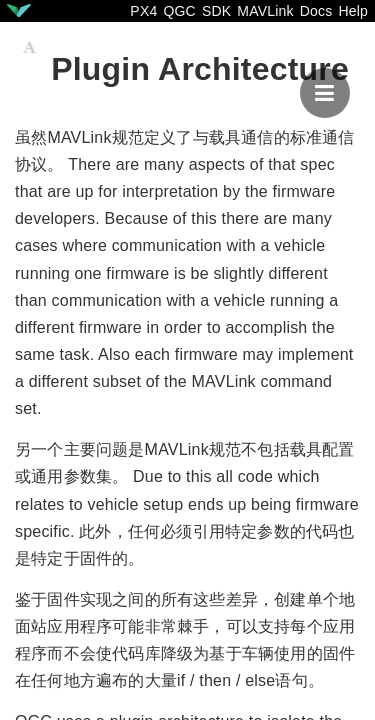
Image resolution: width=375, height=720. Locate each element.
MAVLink (265, 11)
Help (353, 11)
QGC (179, 11)
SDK (216, 11)
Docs (316, 11)
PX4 (143, 11)
